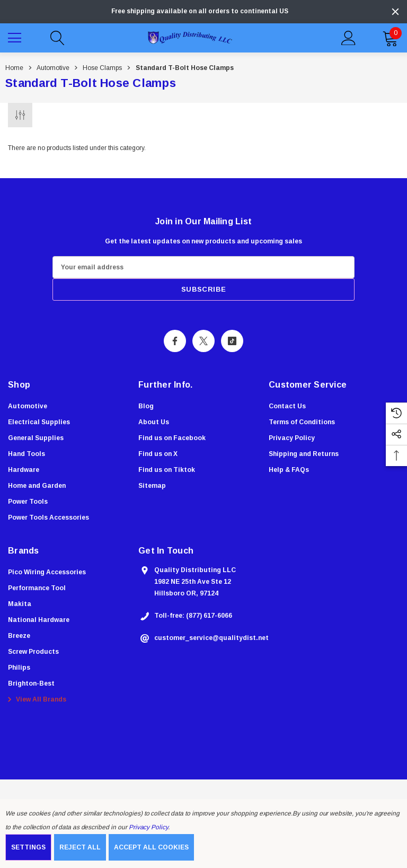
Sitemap (152, 486)
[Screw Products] (33, 652)
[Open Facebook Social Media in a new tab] (175, 341)
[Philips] (19, 668)
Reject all (80, 847)
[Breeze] (19, 636)
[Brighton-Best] (31, 683)
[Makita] (20, 604)
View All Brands (36, 699)
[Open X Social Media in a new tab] (203, 341)
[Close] (395, 12)
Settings (28, 847)
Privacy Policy (148, 827)
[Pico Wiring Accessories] (47, 572)
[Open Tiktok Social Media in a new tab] (232, 341)
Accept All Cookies (151, 847)
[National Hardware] (39, 620)
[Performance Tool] (37, 588)
